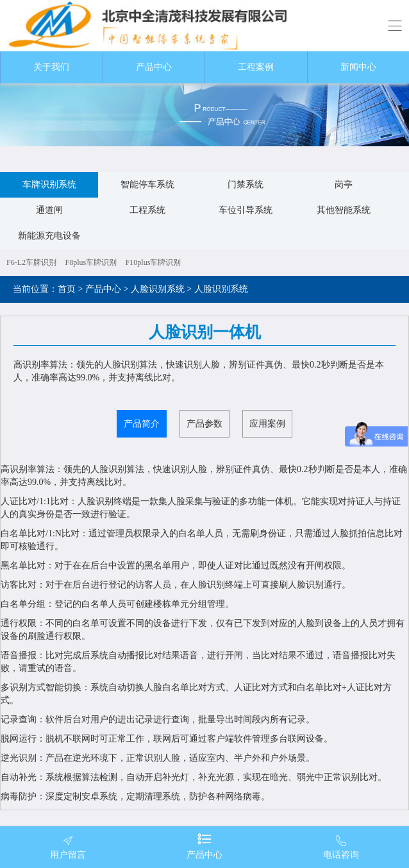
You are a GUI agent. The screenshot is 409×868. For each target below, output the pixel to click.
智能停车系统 (147, 184)
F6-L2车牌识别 (31, 262)
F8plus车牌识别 (91, 262)
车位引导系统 (246, 210)
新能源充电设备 (49, 236)
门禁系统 (246, 184)
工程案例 (256, 67)
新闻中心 (358, 67)
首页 (67, 289)
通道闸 (49, 210)
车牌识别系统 (49, 184)
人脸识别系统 (158, 289)
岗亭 (344, 184)
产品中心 (154, 67)
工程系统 (147, 210)
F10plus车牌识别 (154, 262)
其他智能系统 (344, 210)
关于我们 (51, 67)
